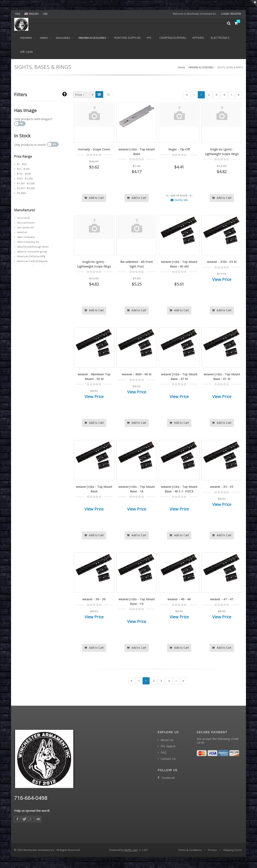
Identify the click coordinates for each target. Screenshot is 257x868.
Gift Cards (27, 53)
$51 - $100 (23, 170)
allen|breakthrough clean (33, 248)
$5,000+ (22, 194)
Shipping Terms (233, 851)
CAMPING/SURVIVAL (173, 39)
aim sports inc (25, 229)
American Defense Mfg (31, 257)
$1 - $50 (22, 165)
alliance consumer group (32, 253)
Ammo (44, 39)
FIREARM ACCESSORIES (92, 39)
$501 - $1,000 (25, 180)
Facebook (166, 779)
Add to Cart (94, 199)
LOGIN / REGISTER (231, 14)
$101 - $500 (24, 175)
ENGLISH (32, 14)
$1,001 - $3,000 (26, 185)
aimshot (22, 233)
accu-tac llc (24, 219)
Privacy (212, 851)
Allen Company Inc (28, 243)
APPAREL (198, 39)
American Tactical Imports (33, 262)
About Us (166, 741)
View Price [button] (222, 280)
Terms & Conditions (190, 851)
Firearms (26, 39)
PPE (149, 39)
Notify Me (179, 201)
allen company (26, 238)
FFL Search (167, 747)
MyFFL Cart (131, 851)
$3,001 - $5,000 (26, 189)
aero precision (26, 224)
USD (45, 14)
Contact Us (167, 759)
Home (181, 69)
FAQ (18, 14)
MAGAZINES (63, 39)
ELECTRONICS (220, 39)
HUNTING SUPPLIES (127, 39)
